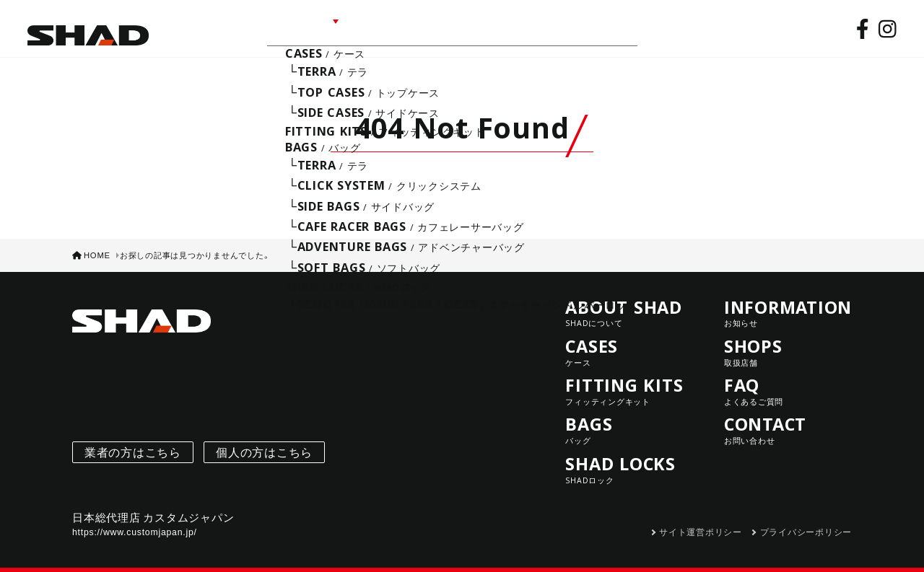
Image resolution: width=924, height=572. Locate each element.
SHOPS (465, 27)
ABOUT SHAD (207, 27)
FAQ (516, 27)
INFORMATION (383, 27)
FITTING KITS (629, 380)
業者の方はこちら (133, 441)
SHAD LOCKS (629, 458)
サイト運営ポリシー (701, 521)
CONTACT (577, 27)
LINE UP (293, 27)
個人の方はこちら (264, 441)
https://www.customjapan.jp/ (135, 521)
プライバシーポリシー (806, 521)
